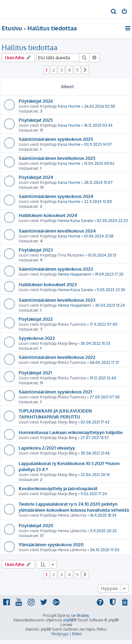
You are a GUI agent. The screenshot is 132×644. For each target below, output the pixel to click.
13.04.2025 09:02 (99, 163)
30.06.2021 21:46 (95, 453)
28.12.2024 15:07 (98, 182)
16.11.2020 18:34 (103, 515)
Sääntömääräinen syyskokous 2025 (56, 139)
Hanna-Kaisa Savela (75, 221)
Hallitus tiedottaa (30, 47)
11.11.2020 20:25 (103, 531)
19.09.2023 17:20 (109, 274)
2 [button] (54, 70)
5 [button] (77, 70)
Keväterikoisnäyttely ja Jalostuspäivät (58, 488)
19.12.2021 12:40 (103, 378)
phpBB (68, 620)
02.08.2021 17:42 (95, 422)
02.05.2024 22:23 (112, 221)
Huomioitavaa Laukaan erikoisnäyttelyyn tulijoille (71, 432)
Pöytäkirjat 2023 (36, 250)
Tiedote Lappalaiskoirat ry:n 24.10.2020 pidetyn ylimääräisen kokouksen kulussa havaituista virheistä (74, 507)
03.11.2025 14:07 (98, 144)
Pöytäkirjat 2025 (36, 120)
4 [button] (69, 70)
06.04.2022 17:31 (104, 362)
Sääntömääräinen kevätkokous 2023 (57, 300)
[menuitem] (114, 12)
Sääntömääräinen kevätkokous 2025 (57, 158)
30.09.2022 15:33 (95, 343)
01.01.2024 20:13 (102, 255)
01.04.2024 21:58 (99, 236)
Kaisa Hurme (69, 106)
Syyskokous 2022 (37, 338)
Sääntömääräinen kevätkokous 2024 (57, 231)
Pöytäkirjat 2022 (36, 319)
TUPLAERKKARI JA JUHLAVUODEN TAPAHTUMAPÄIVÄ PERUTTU (55, 414)
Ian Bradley (80, 615)
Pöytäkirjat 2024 (36, 177)
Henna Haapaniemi (74, 274)
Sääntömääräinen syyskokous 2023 (56, 269)
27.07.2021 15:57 (95, 438)
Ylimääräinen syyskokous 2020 (51, 544)
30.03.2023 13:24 (110, 305)
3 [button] (61, 70)
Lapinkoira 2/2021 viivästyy (47, 448)
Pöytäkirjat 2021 (35, 372)
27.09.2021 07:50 (105, 397)
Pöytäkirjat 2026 (36, 101)
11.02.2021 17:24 (94, 494)
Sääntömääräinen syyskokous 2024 (56, 196)
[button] (85, 70)
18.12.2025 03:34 (98, 125)
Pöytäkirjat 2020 (36, 525)
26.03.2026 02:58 (99, 106)
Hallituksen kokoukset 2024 (48, 215)
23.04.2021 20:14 (95, 475)
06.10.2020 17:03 (105, 550)
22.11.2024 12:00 (98, 201)
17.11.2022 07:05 (103, 324)
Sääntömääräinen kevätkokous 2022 (57, 357)
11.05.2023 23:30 (111, 290)
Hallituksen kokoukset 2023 (48, 284)
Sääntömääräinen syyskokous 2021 (55, 392)
